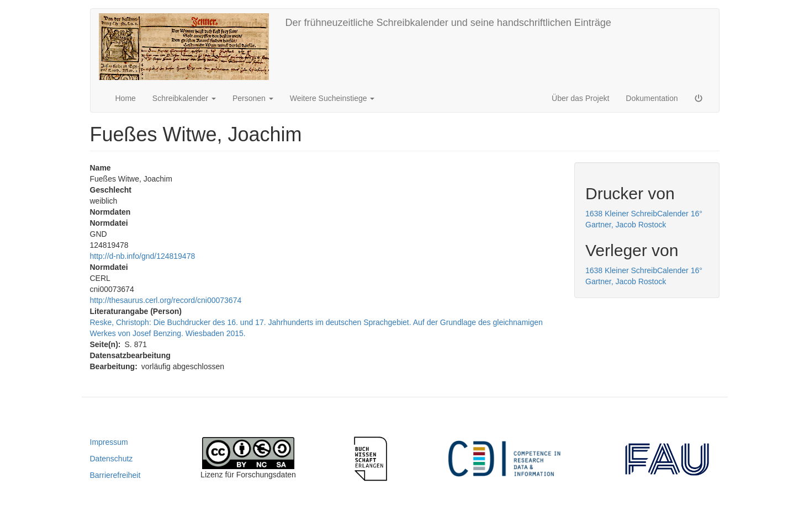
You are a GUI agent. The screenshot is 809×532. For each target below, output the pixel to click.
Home (126, 98)
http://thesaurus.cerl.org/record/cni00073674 (166, 300)
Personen (253, 98)
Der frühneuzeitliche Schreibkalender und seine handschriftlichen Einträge (448, 23)
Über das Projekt (580, 98)
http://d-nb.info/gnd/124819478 (143, 256)
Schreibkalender (184, 98)
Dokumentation (652, 98)
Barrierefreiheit (115, 475)
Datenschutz (112, 459)
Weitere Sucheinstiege (332, 98)
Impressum (109, 442)
